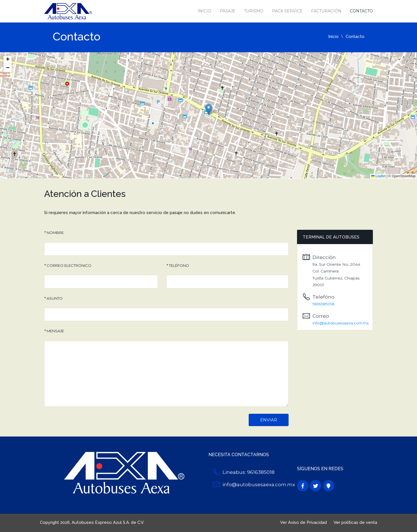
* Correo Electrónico (68, 265)
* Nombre (54, 233)
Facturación (326, 11)
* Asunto (54, 298)
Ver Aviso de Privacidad (303, 522)
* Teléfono (178, 265)
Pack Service (287, 11)
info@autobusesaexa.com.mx (341, 323)
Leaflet (378, 176)
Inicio (204, 11)
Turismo (254, 11)
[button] (209, 109)
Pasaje (228, 11)
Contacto (361, 11)
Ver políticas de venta (355, 522)
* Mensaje (54, 331)
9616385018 (323, 304)
